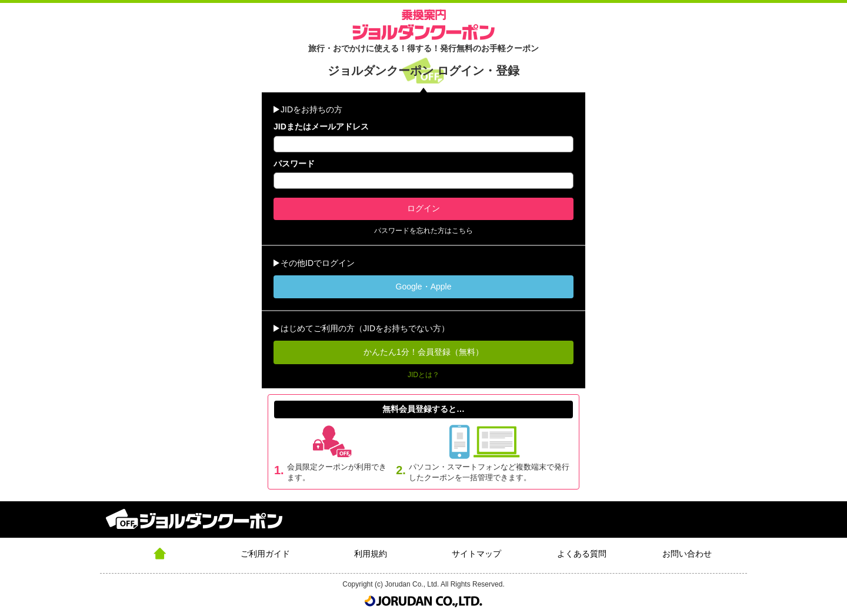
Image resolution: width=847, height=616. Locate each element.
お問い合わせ (687, 554)
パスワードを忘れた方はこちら (423, 231)
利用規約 (371, 554)
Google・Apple (424, 287)
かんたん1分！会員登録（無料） (423, 352)
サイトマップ (476, 554)
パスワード (294, 164)
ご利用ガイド (265, 554)
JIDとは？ (423, 375)
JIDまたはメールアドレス (321, 126)
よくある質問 (582, 554)
